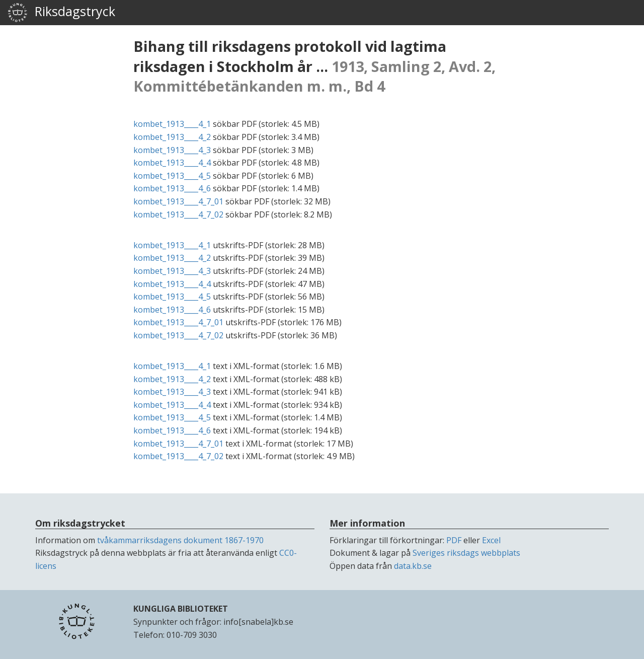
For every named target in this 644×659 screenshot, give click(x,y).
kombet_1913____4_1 (172, 124)
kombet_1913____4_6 (172, 188)
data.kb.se (413, 566)
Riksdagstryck (61, 13)
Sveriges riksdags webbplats (466, 553)
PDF (454, 540)
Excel (491, 540)
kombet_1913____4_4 (172, 163)
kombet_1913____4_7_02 (178, 214)
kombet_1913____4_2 (172, 137)
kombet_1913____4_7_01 (178, 201)
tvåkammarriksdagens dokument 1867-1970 (180, 540)
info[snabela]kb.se (258, 622)
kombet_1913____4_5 (172, 176)
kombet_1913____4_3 (172, 150)
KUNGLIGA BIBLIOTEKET (181, 609)
